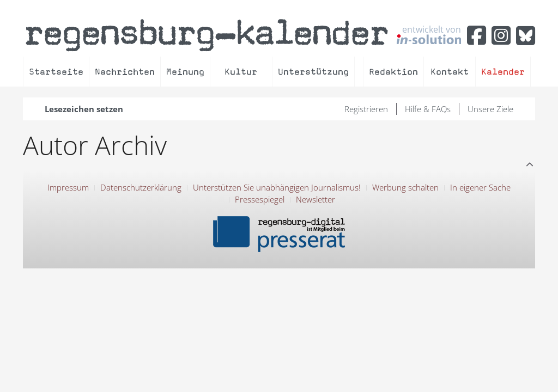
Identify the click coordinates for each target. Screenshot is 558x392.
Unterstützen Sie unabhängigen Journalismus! (277, 187)
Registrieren (366, 109)
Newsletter (316, 199)
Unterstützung (313, 72)
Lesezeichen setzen (84, 109)
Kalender (503, 72)
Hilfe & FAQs (428, 109)
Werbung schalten (405, 187)
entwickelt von (429, 34)
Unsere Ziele (490, 109)
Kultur (241, 72)
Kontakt (450, 72)
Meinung (185, 72)
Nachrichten (125, 72)
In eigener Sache (480, 187)
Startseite (56, 72)
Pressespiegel (260, 199)
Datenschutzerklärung (141, 187)
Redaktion (393, 72)
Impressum (68, 187)
